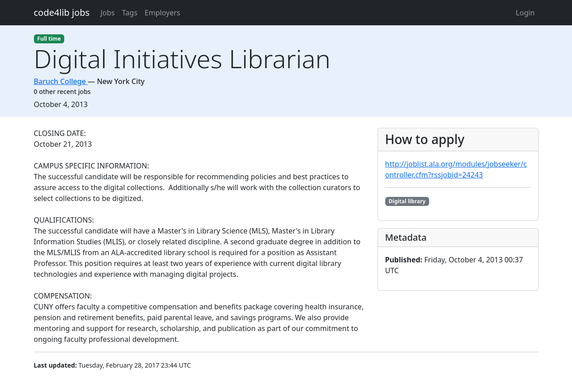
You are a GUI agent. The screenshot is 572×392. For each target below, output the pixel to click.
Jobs (108, 13)
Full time (49, 39)
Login (525, 13)
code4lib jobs (62, 12)
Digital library (407, 201)
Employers (163, 13)
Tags (130, 13)
